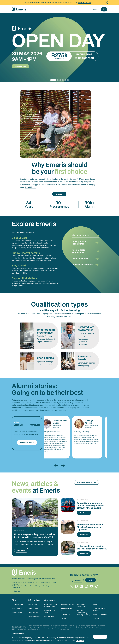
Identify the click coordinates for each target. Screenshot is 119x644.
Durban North (49, 617)
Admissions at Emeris (82, 265)
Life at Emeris (33, 608)
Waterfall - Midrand (100, 615)
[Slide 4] (65, 80)
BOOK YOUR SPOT (85, 3)
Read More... (31, 187)
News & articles (34, 612)
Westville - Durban (67, 604)
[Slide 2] (60, 80)
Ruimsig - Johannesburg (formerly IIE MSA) (83, 613)
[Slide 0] (53, 80)
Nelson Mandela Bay (66, 609)
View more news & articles (87, 482)
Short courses (17, 612)
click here (80, 640)
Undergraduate (17, 604)
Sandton (96, 604)
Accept (100, 637)
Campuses (50, 600)
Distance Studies (80, 258)
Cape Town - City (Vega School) (51, 606)
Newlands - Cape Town (51, 612)
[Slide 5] (67, 80)
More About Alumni (27, 442)
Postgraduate (17, 608)
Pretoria (63, 618)
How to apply (33, 604)
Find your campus (81, 235)
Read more (21, 550)
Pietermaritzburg (66, 615)
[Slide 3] (62, 80)
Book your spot (20, 66)
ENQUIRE (59, 194)
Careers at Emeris (35, 616)
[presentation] (56, 465)
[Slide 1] (57, 80)
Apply (91, 580)
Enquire (95, 9)
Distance (96, 618)
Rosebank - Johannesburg (82, 606)
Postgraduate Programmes (78, 251)
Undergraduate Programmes (79, 243)
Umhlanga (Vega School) (99, 609)
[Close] (106, 3)
